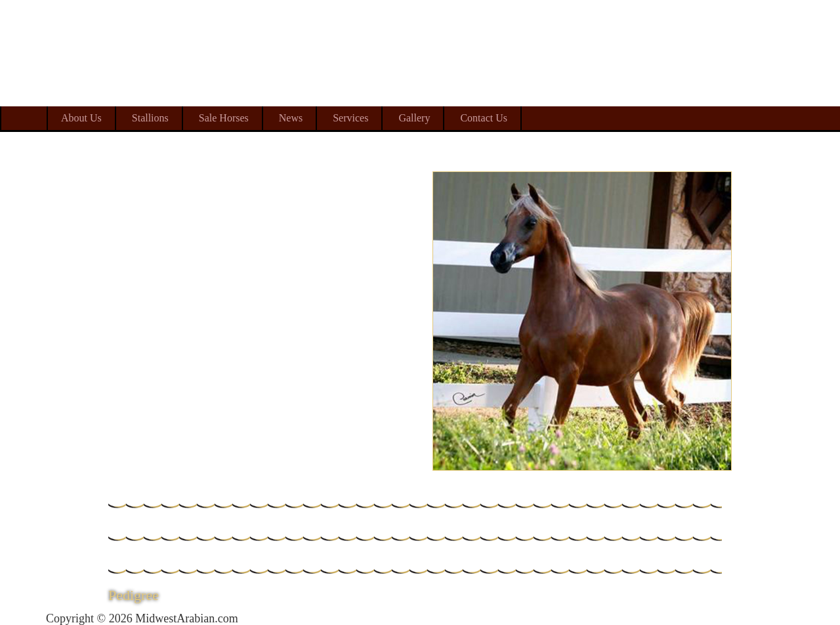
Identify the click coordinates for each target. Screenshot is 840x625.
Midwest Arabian (733, 85)
